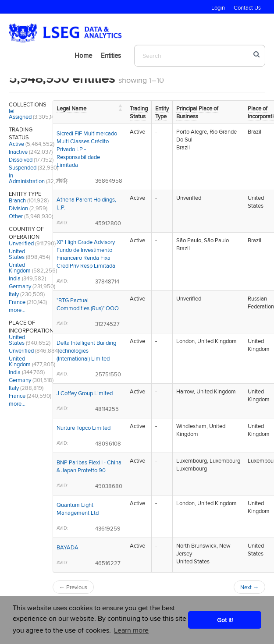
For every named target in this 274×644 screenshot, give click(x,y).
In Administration (27, 178)
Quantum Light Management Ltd (78, 509)
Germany (20, 286)
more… (17, 310)
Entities (111, 55)
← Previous (73, 587)
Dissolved (21, 159)
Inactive (18, 152)
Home (83, 55)
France (17, 302)
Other (16, 216)
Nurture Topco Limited (84, 428)
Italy (14, 294)
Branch (17, 200)
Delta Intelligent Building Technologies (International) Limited (86, 350)
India (15, 278)
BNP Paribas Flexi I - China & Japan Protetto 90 (89, 466)
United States (17, 254)
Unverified (21, 243)
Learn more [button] (131, 630)
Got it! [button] (225, 620)
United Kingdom (20, 267)
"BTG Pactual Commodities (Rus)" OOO (88, 304)
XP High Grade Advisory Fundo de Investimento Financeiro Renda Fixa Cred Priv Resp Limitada (86, 254)
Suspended (23, 167)
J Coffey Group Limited (85, 393)
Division (18, 208)
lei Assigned (20, 114)
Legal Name (71, 108)
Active (16, 144)
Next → (249, 587)
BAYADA (68, 547)
